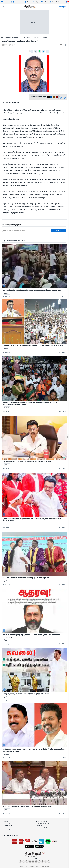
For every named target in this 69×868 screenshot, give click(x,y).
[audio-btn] (60, 352)
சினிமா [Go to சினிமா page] (44, 2)
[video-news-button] (4, 286)
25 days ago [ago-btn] (7, 700)
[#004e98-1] (51, 97)
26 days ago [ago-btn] (7, 758)
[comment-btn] (64, 296)
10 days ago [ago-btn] (7, 644)
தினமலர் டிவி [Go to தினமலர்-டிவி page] (18, 2)
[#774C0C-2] (54, 97)
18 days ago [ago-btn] (7, 412)
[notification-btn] (67, 2)
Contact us (32, 866)
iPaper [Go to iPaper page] (36, 2)
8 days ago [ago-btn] (6, 352)
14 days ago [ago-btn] (7, 585)
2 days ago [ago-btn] (6, 528)
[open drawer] (3, 7)
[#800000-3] (57, 97)
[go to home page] (30, 7)
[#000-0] (49, 97)
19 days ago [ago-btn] (7, 296)
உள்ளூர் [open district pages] (62, 7)
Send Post (59, 230)
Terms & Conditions (39, 866)
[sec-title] (34, 225)
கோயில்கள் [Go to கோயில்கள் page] (54, 2)
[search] (56, 7)
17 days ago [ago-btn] (7, 469)
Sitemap (47, 866)
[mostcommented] (34, 266)
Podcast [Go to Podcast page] (28, 2)
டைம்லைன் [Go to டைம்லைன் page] (6, 2)
